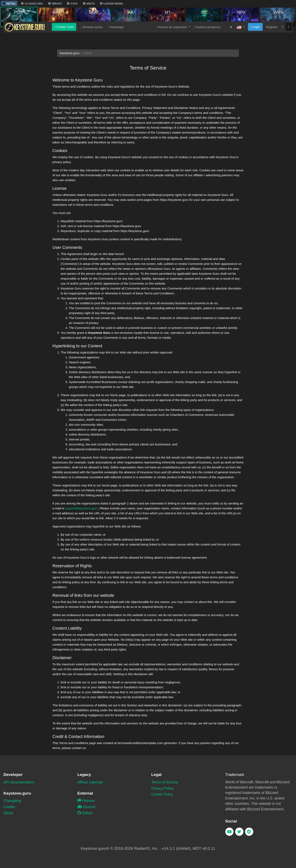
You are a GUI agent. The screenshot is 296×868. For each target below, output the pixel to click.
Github (85, 813)
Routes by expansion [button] (172, 35)
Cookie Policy (162, 794)
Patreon (86, 801)
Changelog (12, 801)
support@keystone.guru (82, 508)
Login (255, 34)
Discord (86, 807)
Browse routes (92, 35)
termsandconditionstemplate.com (140, 743)
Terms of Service (165, 782)
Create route (64, 34)
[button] (241, 35)
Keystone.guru (70, 53)
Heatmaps (116, 35)
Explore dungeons (207, 35)
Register (272, 35)
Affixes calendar (90, 782)
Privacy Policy (163, 788)
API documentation (19, 782)
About (8, 813)
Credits (9, 807)
